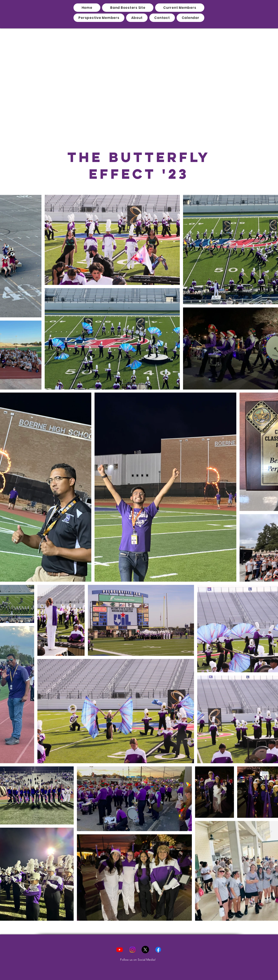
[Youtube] (120, 950)
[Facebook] (158, 950)
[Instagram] (132, 950)
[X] (145, 950)
